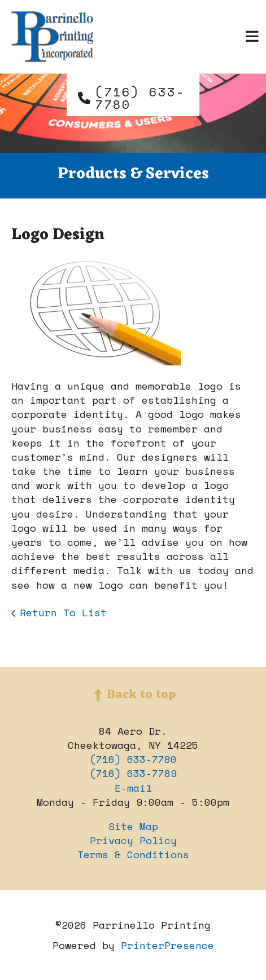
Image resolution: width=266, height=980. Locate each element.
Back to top (135, 696)
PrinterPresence (167, 945)
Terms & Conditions (133, 854)
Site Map (133, 826)
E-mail (133, 788)
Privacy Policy (133, 840)
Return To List (63, 612)
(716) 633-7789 (133, 773)
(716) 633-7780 (140, 98)
